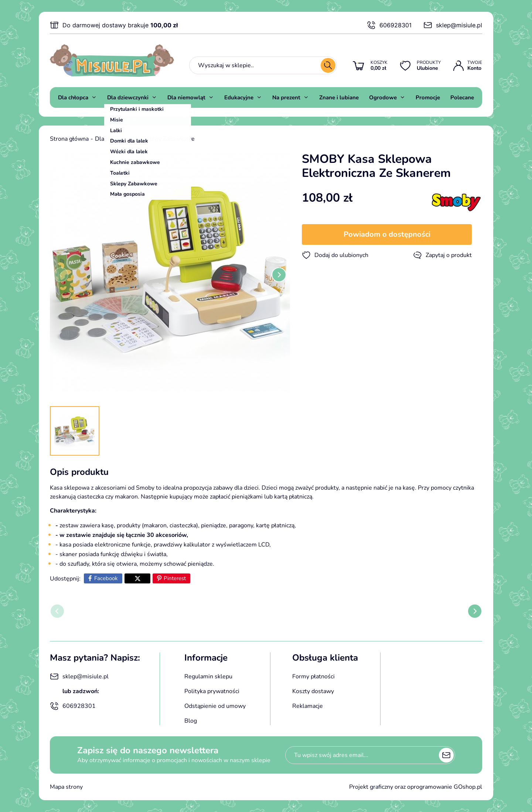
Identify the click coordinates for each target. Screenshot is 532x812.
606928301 (389, 25)
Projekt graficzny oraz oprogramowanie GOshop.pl (416, 787)
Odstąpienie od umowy (215, 706)
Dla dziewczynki (128, 97)
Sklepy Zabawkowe (169, 139)
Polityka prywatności (212, 691)
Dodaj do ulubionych (335, 255)
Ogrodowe (383, 97)
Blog (191, 721)
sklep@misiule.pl (453, 25)
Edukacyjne (239, 97)
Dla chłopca (73, 97)
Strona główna (69, 139)
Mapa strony (66, 787)
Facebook (106, 578)
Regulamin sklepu (208, 676)
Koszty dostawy (313, 691)
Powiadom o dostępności (387, 234)
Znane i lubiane (339, 97)
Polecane (462, 97)
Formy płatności (313, 676)
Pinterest (175, 578)
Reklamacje (308, 706)
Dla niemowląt (186, 97)
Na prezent (286, 97)
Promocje (428, 97)
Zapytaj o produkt (442, 255)
